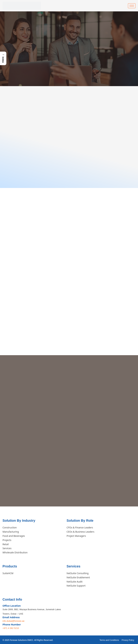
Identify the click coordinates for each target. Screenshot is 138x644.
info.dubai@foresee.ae (13, 620)
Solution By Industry (19, 520)
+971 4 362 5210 (11, 627)
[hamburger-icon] (132, 6)
